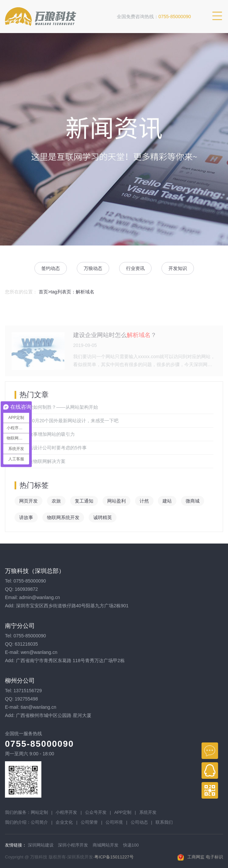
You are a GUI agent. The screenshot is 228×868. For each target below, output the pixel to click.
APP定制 (123, 812)
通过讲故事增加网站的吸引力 (45, 434)
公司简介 (39, 822)
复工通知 (84, 501)
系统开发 (148, 812)
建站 (167, 501)
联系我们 (164, 822)
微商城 (193, 501)
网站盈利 (116, 501)
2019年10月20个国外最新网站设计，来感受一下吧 (67, 421)
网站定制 (39, 812)
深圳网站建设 (41, 845)
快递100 (131, 845)
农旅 (56, 501)
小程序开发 (66, 812)
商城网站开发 (106, 845)
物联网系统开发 (63, 517)
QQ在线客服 (210, 771)
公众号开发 (96, 812)
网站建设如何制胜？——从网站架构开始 (56, 407)
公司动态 (139, 822)
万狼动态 (93, 268)
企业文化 (64, 822)
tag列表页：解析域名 (72, 292)
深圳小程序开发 (73, 845)
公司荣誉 (89, 822)
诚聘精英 (103, 517)
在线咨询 (210, 751)
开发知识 (178, 268)
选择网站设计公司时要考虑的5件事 (51, 448)
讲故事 (26, 517)
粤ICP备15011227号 (114, 857)
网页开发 (28, 501)
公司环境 (114, 822)
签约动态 (51, 268)
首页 (43, 292)
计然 (144, 501)
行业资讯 (135, 268)
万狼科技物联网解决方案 (40, 461)
